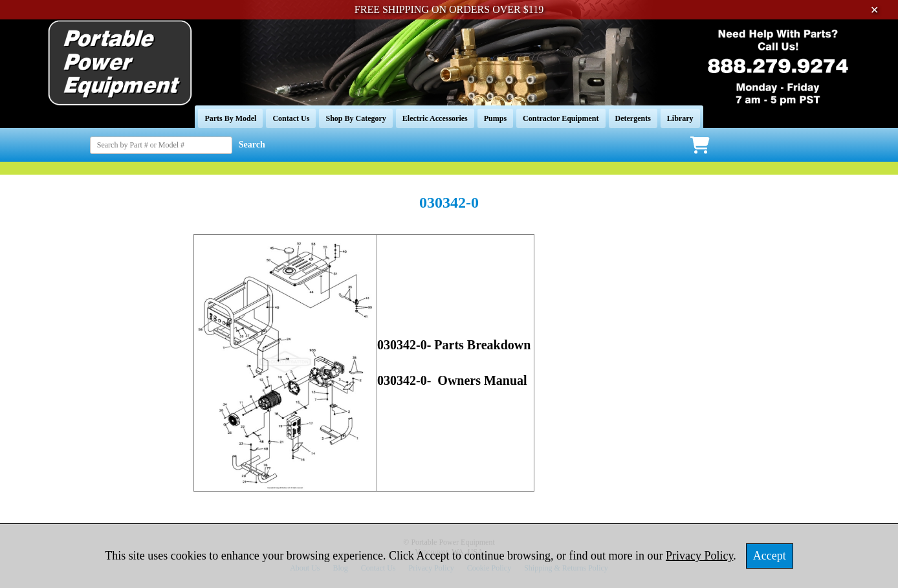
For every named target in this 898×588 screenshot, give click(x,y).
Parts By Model (230, 118)
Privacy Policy (699, 556)
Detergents (633, 118)
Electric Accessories (435, 118)
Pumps (495, 118)
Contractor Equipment (561, 118)
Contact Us (291, 118)
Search (252, 145)
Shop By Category (356, 118)
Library (680, 118)
